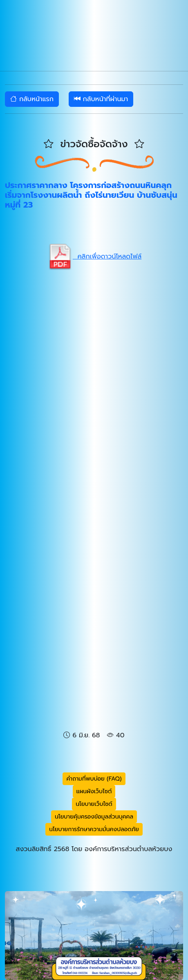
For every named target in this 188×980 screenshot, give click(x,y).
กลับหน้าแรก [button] (32, 99)
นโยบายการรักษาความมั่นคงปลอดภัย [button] (94, 829)
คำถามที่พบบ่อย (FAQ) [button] (94, 779)
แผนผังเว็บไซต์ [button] (94, 791)
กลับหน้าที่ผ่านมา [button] (101, 99)
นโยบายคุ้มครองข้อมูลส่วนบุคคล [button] (94, 817)
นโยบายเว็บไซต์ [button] (94, 804)
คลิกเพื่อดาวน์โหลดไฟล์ (94, 257)
